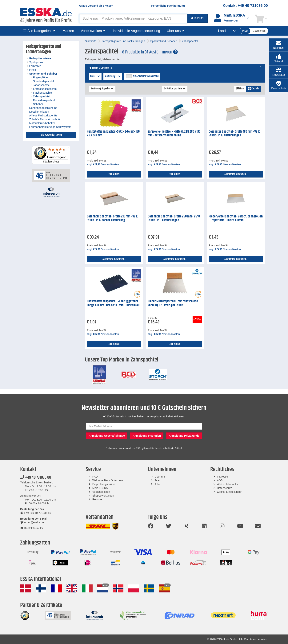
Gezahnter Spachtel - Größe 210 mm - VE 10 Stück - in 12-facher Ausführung (113, 219)
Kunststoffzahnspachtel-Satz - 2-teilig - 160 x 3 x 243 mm (113, 134)
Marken (68, 31)
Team (158, 480)
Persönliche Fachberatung (168, 6)
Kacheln (254, 89)
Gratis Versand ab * (96, 6)
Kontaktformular (32, 528)
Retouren (98, 499)
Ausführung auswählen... (236, 174)
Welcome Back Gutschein (108, 480)
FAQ (95, 477)
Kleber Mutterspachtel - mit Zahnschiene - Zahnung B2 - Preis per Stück (174, 303)
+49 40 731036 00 (36, 478)
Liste (240, 89)
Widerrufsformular (228, 484)
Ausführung (113, 76)
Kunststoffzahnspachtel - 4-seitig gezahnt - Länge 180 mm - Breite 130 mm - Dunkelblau (113, 303)
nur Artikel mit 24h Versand (146, 76)
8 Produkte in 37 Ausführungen (150, 52)
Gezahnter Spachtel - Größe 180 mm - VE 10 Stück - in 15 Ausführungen (234, 134)
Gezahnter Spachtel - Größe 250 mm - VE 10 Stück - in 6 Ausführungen (174, 219)
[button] (279, 59)
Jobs (158, 484)
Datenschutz (224, 488)
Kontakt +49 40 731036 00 (245, 6)
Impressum (224, 477)
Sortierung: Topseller (102, 89)
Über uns (160, 477)
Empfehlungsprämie (104, 484)
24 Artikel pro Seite (175, 89)
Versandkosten (101, 492)
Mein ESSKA (100, 488)
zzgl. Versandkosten (103, 164)
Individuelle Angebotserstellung (136, 31)
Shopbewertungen (103, 496)
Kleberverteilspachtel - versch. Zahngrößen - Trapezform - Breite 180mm (236, 219)
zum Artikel (114, 174)
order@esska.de (32, 522)
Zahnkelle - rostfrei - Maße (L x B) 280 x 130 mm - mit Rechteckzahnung (174, 134)
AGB (220, 480)
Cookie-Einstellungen (230, 492)
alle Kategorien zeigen (51, 135)
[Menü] (68, 148)
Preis (95, 76)
